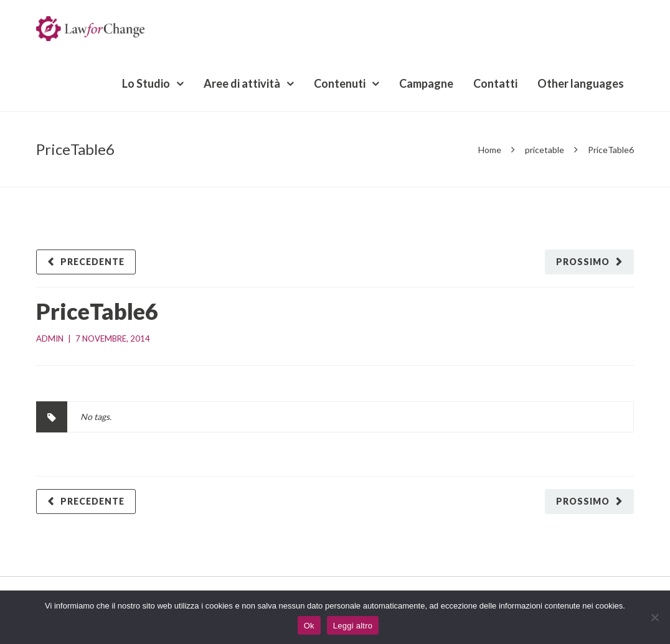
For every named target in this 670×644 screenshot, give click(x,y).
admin (50, 338)
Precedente (92, 262)
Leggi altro (353, 626)
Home (490, 150)
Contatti (495, 83)
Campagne (426, 83)
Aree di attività (242, 83)
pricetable (545, 150)
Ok (309, 626)
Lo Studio (146, 83)
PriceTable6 (97, 311)
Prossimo (583, 262)
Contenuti (340, 83)
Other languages (581, 83)
